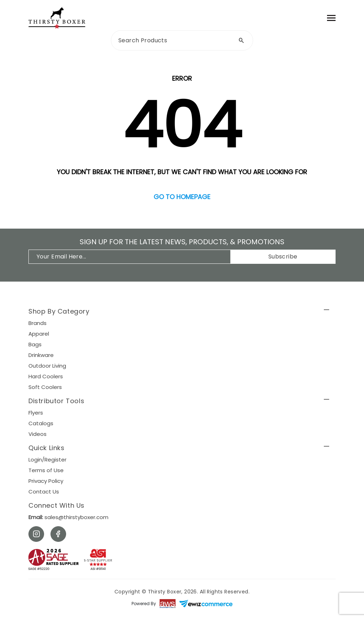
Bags (35, 344)
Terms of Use (46, 470)
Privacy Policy (46, 481)
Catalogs (41, 423)
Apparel (39, 334)
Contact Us (44, 492)
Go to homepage (182, 197)
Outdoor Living (47, 366)
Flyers (36, 413)
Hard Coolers (46, 376)
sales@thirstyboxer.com (68, 517)
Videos (38, 434)
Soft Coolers (45, 387)
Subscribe (283, 257)
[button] (182, 312)
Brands (38, 323)
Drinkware (41, 355)
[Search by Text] (241, 40)
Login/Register (47, 460)
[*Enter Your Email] (133, 257)
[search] (182, 40)
